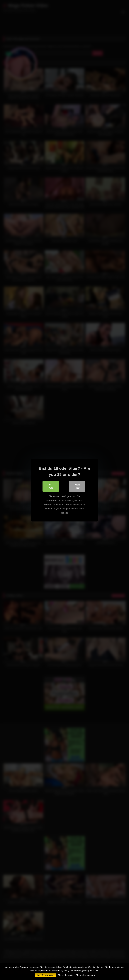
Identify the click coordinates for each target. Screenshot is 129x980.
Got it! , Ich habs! (45, 975)
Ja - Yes (51, 486)
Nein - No (77, 486)
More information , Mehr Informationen (76, 975)
